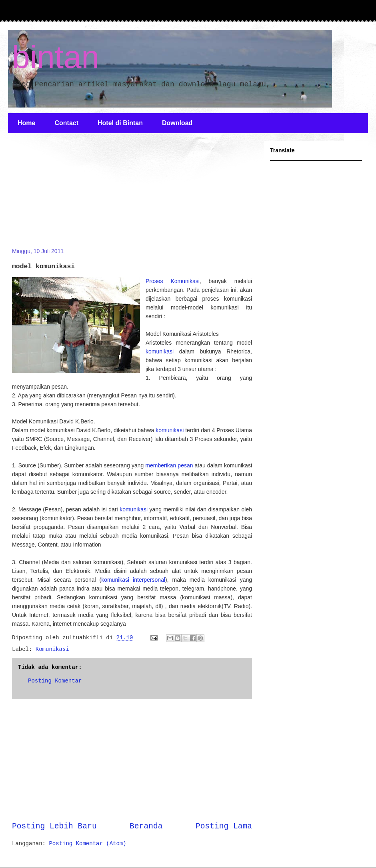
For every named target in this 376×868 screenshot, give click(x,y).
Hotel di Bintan (120, 123)
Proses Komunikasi (173, 281)
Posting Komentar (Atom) (87, 844)
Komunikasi (52, 649)
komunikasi (160, 351)
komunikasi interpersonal (133, 580)
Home (26, 123)
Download (177, 123)
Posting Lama (224, 826)
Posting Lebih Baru (54, 826)
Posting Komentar (55, 681)
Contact (66, 123)
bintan (56, 57)
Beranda (146, 826)
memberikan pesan (169, 465)
